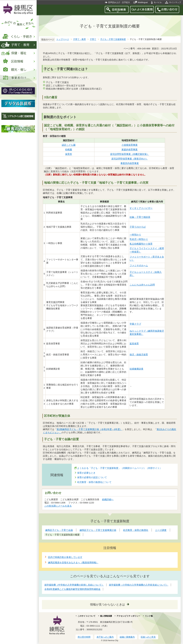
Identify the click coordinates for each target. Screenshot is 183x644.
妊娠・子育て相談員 (140, 217)
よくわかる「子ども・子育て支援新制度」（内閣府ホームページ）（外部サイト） (120, 468)
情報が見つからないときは (108, 605)
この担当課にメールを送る (58, 506)
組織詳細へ (108, 499)
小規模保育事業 (130, 145)
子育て (93, 39)
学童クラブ (135, 324)
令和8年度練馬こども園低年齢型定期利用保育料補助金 (72, 589)
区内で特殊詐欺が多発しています (65, 557)
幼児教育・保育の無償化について (94, 482)
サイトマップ (175, 2)
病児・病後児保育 (139, 355)
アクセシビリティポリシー (128, 616)
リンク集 (149, 616)
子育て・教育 (79, 39)
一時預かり (135, 235)
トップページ (63, 39)
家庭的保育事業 (130, 150)
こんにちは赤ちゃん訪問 (142, 285)
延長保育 (134, 344)
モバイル (158, 2)
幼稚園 (69, 150)
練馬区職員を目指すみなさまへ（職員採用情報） (73, 562)
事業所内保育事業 (130, 163)
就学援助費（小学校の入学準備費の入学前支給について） (139, 585)
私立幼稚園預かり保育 (141, 244)
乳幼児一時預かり (139, 239)
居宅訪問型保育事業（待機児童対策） (130, 154)
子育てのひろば (138, 227)
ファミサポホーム (139, 265)
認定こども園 (69, 145)
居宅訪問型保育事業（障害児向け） (130, 159)
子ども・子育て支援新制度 (113, 39)
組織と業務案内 (127, 637)
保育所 (69, 154)
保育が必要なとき (86, 473)
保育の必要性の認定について (92, 477)
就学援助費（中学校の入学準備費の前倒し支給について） (74, 585)
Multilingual (143, 2)
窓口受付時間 (84, 637)
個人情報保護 (106, 616)
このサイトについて (87, 616)
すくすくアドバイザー (141, 208)
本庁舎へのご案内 (105, 637)
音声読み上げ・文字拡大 (119, 2)
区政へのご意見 (148, 637)
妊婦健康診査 (136, 369)
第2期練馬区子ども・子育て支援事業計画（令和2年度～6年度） (89, 429)
